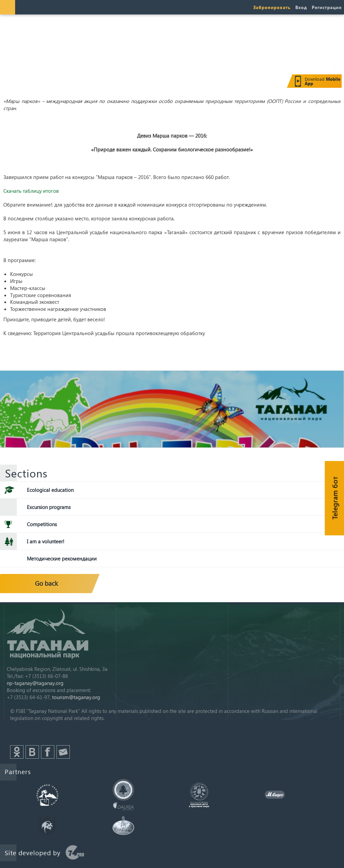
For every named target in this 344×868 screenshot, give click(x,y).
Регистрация (327, 7)
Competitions (42, 524)
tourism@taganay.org (76, 697)
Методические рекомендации (62, 558)
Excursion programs (49, 507)
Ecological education (50, 490)
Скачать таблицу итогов (31, 191)
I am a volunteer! (46, 541)
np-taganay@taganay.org (35, 683)
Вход (301, 7)
